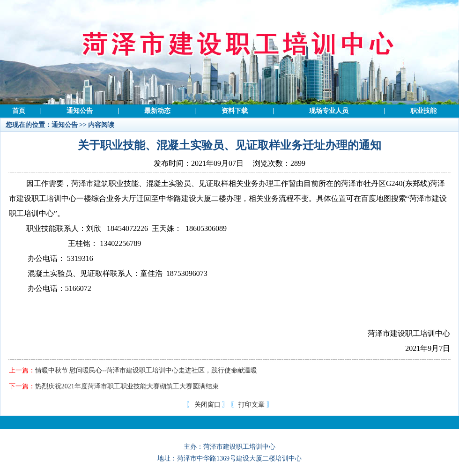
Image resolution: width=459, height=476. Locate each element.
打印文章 (252, 405)
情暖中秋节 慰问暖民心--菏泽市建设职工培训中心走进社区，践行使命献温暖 (146, 370)
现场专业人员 (329, 111)
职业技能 (423, 111)
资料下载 (235, 111)
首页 (19, 111)
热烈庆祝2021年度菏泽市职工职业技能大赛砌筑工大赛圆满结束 (127, 386)
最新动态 (157, 111)
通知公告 (80, 111)
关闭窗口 (207, 405)
